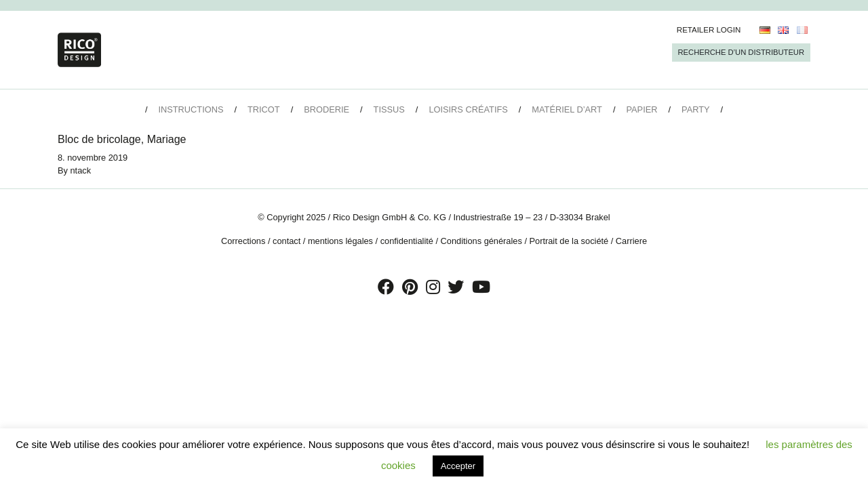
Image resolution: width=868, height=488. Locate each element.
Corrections (243, 241)
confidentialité (407, 241)
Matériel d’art (567, 109)
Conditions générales (481, 241)
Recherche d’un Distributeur (741, 52)
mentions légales (340, 241)
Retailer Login (709, 30)
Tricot (264, 109)
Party (695, 109)
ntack (81, 170)
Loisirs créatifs (468, 109)
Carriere (631, 241)
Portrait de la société (569, 241)
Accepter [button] (458, 466)
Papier (642, 109)
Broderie (327, 109)
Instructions (191, 109)
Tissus (389, 109)
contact (287, 241)
